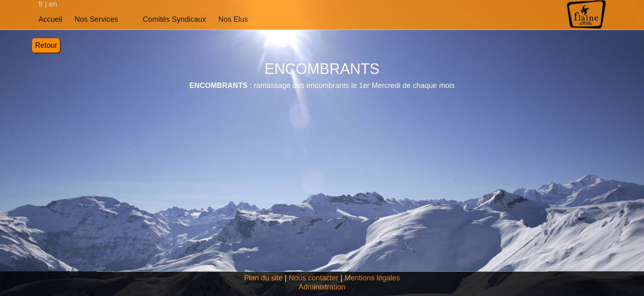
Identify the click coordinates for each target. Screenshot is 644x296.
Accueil (50, 19)
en (52, 4)
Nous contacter (314, 278)
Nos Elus (233, 19)
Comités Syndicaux (174, 19)
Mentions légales (372, 278)
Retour (46, 45)
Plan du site (263, 278)
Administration (322, 287)
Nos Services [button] (96, 19)
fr (41, 4)
